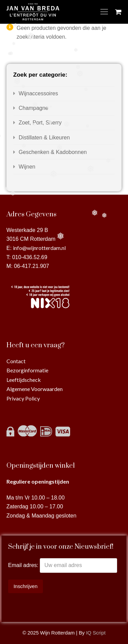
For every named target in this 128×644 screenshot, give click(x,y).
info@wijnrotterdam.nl (39, 248)
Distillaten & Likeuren (44, 138)
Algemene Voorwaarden (35, 389)
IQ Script (96, 633)
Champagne (34, 108)
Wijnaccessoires (38, 93)
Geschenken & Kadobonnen (53, 152)
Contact (16, 361)
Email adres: (24, 565)
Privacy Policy (23, 398)
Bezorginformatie (27, 370)
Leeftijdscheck (24, 380)
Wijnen (27, 167)
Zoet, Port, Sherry (40, 123)
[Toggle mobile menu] (104, 12)
